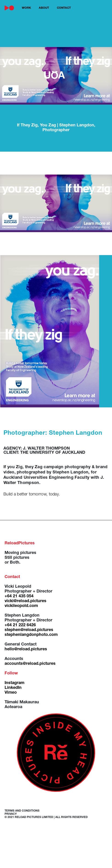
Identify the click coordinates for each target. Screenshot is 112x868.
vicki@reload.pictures (25, 601)
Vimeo (11, 693)
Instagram (14, 683)
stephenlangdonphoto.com (31, 635)
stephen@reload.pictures (29, 630)
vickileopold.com (21, 606)
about (44, 8)
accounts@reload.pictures (30, 664)
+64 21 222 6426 (20, 625)
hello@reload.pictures (26, 649)
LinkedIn (13, 688)
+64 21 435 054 (19, 596)
